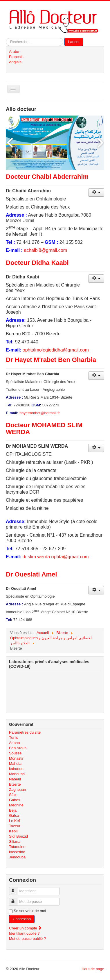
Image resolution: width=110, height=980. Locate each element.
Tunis (13, 738)
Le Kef (15, 821)
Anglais (15, 62)
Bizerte (15, 784)
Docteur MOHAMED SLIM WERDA (44, 428)
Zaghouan (18, 790)
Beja (13, 810)
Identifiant (16, 889)
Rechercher (6, 38)
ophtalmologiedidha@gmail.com (56, 350)
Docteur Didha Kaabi (37, 263)
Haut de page (93, 969)
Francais (16, 57)
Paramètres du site (25, 732)
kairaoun (16, 769)
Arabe (14, 52)
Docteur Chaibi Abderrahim (47, 177)
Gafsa (14, 816)
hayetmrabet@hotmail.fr (40, 413)
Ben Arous (18, 748)
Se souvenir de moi (30, 911)
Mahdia (15, 764)
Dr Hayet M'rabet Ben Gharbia (51, 360)
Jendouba (17, 857)
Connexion (22, 919)
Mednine (16, 805)
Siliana (15, 842)
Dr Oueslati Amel (31, 574)
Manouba (17, 774)
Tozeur (15, 826)
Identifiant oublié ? (24, 933)
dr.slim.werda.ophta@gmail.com (56, 557)
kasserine (17, 852)
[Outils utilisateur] (96, 193)
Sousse (15, 753)
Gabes (15, 800)
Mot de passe (16, 899)
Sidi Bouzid (18, 836)
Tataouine (17, 847)
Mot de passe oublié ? (27, 939)
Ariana (15, 743)
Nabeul (15, 779)
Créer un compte (26, 928)
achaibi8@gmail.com (45, 250)
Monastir (16, 758)
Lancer (74, 42)
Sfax (13, 795)
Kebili (14, 831)
